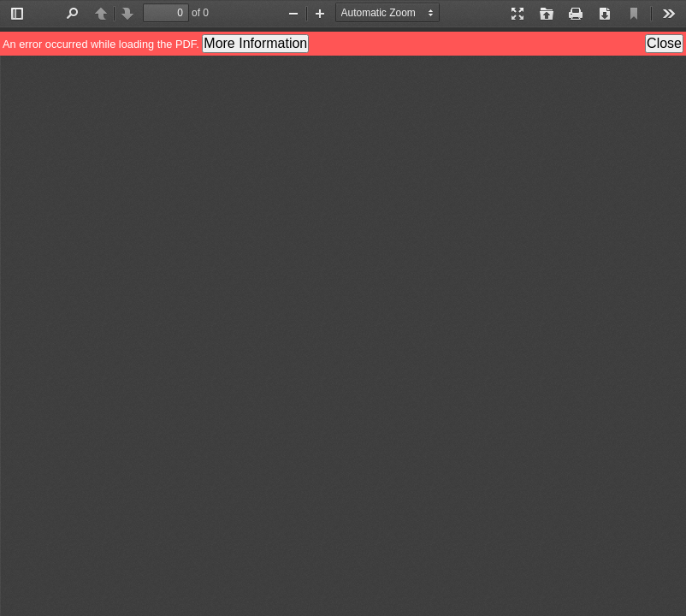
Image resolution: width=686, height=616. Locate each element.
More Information (255, 43)
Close (664, 43)
